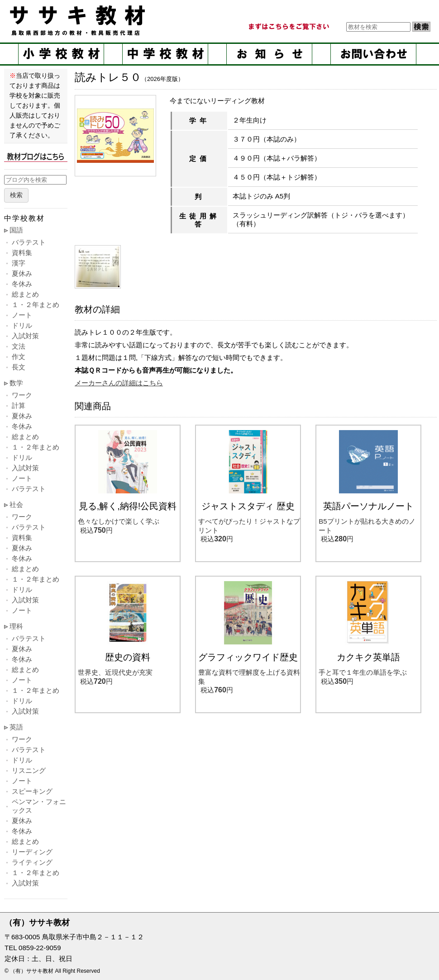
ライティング (32, 862)
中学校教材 (165, 54)
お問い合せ (373, 54)
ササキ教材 (79, 20)
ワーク (22, 395)
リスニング (29, 770)
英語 (16, 727)
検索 (16, 195)
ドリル (22, 325)
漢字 (19, 263)
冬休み (22, 284)
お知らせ (269, 54)
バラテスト (29, 242)
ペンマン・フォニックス (39, 806)
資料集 (22, 253)
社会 (16, 504)
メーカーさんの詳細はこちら (119, 383)
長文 (19, 367)
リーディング (32, 852)
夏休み (22, 273)
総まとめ (25, 294)
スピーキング (32, 791)
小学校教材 (61, 54)
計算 (19, 405)
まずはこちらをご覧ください (288, 27)
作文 (19, 357)
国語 (16, 230)
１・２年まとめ (36, 305)
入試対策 (25, 336)
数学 (16, 383)
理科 (16, 626)
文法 (19, 346)
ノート (22, 315)
